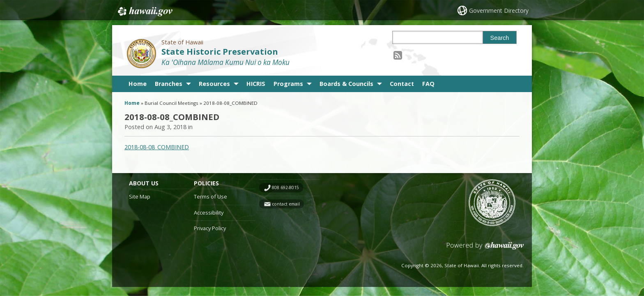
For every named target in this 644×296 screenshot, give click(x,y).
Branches (169, 84)
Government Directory (499, 10)
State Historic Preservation (220, 52)
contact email (286, 204)
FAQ (428, 84)
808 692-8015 (285, 187)
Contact (402, 84)
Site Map (140, 197)
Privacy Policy (210, 228)
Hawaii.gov (144, 11)
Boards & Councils (346, 84)
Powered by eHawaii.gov (485, 249)
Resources (214, 84)
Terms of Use (210, 197)
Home (138, 84)
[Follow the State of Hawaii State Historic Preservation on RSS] (398, 55)
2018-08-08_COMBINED (157, 147)
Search (500, 38)
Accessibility (209, 213)
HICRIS (256, 84)
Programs (288, 84)
